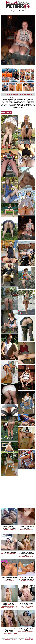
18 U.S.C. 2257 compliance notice (23, 639)
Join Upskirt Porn (18, 94)
